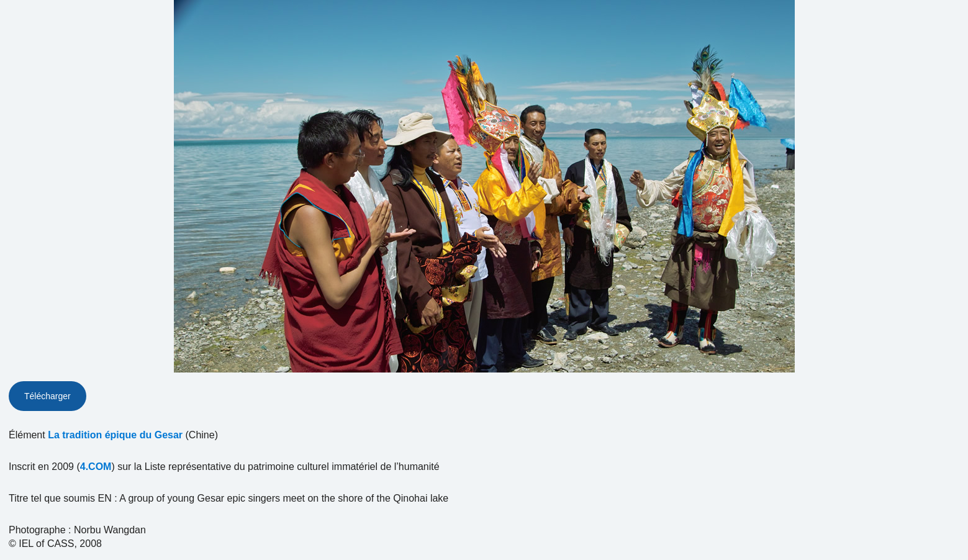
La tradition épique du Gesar (115, 435)
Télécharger (47, 396)
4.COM (96, 467)
